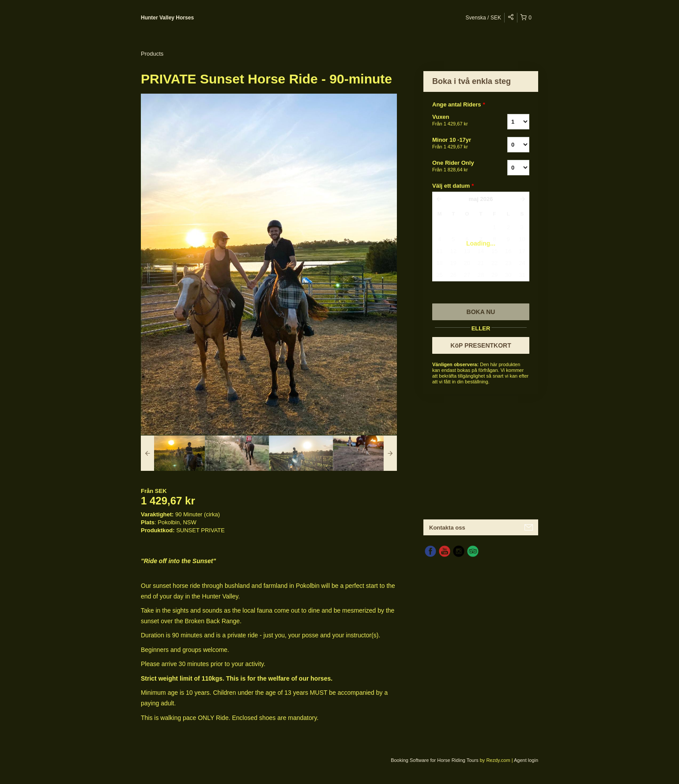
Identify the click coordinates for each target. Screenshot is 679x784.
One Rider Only (459, 167)
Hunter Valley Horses (167, 18)
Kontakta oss (447, 528)
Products (152, 54)
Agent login (526, 760)
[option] (173, 453)
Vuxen (459, 121)
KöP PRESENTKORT (481, 345)
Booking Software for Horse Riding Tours (435, 760)
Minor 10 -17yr (459, 144)
